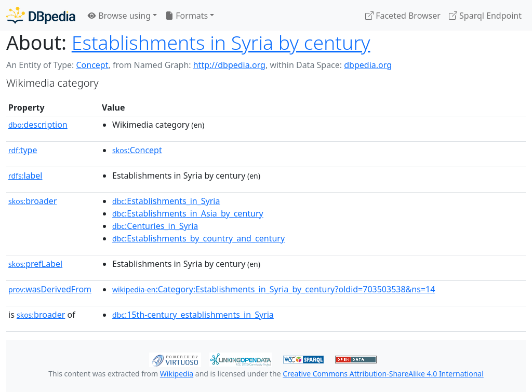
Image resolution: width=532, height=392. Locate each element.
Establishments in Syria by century (221, 42)
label (25, 175)
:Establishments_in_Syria (166, 201)
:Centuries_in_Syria (155, 226)
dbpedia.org (368, 65)
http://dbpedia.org (229, 65)
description (38, 125)
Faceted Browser (403, 16)
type (23, 150)
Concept (92, 65)
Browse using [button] (119, 16)
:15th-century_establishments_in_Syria (193, 315)
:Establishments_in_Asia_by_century (188, 213)
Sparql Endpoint (485, 16)
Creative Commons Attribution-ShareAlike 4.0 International (383, 374)
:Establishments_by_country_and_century (198, 238)
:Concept (137, 150)
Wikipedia (177, 374)
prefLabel (35, 264)
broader (32, 201)
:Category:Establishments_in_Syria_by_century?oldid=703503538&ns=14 (274, 289)
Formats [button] (187, 16)
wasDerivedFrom (50, 289)
